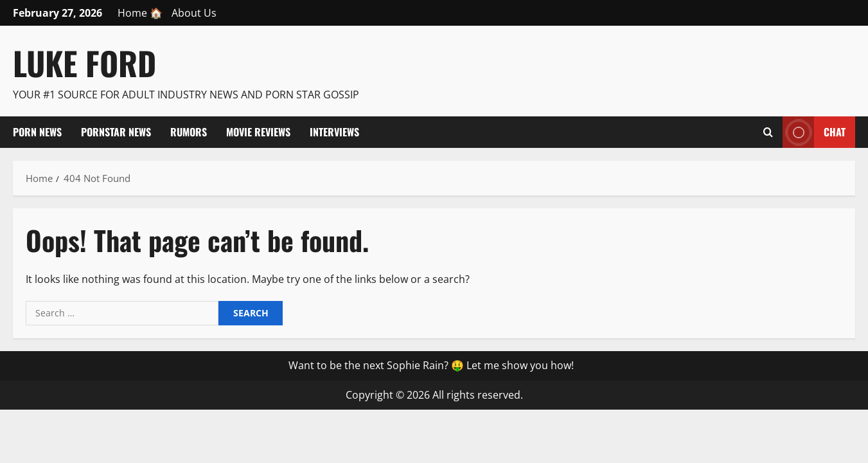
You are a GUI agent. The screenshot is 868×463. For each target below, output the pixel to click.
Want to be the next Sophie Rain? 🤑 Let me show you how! (431, 365)
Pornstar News (116, 132)
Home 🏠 (140, 13)
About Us (194, 13)
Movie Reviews (258, 132)
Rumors (189, 132)
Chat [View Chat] (814, 132)
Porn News (37, 132)
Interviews (334, 132)
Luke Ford (84, 62)
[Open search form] (768, 132)
